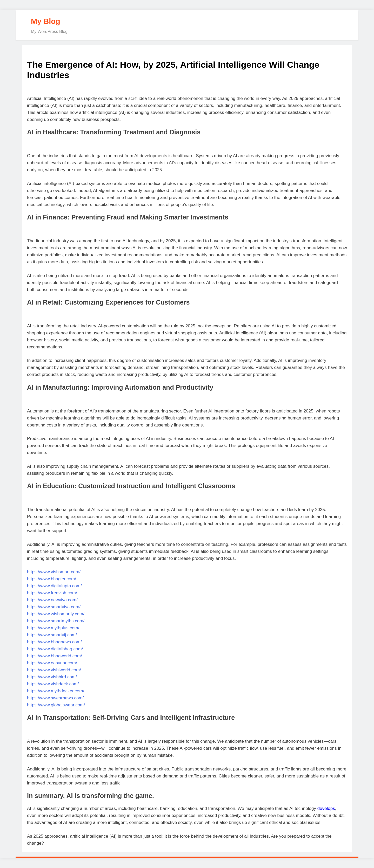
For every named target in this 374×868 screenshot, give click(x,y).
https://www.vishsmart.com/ (54, 572)
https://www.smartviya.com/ (54, 607)
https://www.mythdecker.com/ (56, 691)
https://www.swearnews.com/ (55, 698)
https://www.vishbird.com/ (52, 677)
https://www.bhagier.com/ (52, 579)
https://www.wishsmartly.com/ (56, 614)
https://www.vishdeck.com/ (53, 684)
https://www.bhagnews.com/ (54, 642)
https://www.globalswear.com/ (56, 705)
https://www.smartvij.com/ (52, 635)
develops (326, 808)
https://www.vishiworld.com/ (54, 670)
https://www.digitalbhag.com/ (55, 649)
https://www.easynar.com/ (52, 663)
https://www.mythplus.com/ (53, 628)
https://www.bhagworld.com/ (55, 656)
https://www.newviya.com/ (52, 600)
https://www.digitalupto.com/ (54, 586)
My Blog (46, 21)
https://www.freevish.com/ (52, 593)
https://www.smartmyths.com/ (56, 621)
